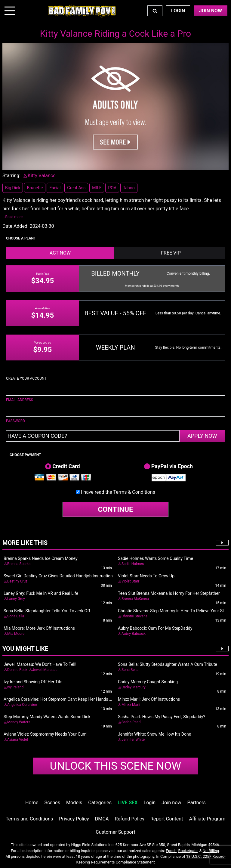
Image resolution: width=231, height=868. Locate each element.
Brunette (35, 188)
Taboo (129, 188)
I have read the (118, 492)
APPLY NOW (202, 436)
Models (74, 803)
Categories (100, 803)
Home (32, 803)
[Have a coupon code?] (93, 436)
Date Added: (15, 226)
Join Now (211, 11)
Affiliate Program (207, 819)
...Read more (12, 217)
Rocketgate (188, 851)
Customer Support (115, 832)
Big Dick (13, 188)
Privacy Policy (74, 819)
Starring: (11, 176)
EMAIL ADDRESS (20, 400)
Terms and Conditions (29, 819)
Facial (55, 188)
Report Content (167, 819)
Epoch (171, 851)
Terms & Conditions (134, 492)
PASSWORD (15, 421)
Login (178, 11)
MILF (97, 188)
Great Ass (76, 188)
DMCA (102, 819)
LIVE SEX (128, 803)
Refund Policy (130, 819)
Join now (171, 803)
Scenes (52, 803)
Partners (197, 803)
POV (112, 188)
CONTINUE (116, 509)
